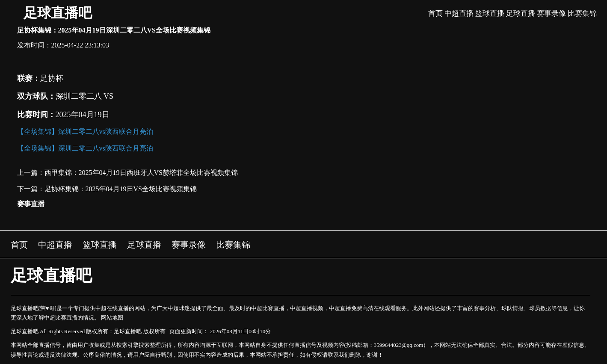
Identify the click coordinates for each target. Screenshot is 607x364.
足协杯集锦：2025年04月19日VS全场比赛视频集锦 (121, 189)
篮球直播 (490, 13)
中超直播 (459, 13)
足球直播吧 (58, 13)
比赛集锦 (582, 13)
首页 (435, 13)
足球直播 (521, 13)
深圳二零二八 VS (85, 96)
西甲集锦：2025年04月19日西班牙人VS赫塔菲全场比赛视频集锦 (141, 173)
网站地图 (112, 318)
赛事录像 (551, 13)
